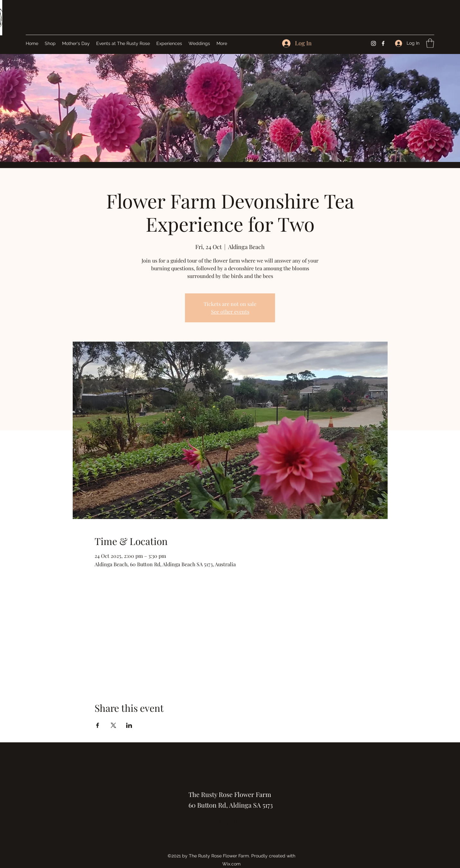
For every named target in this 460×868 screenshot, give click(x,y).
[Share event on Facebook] (98, 725)
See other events (230, 312)
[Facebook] (383, 43)
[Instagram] (373, 43)
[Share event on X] (113, 725)
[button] (430, 43)
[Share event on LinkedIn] (129, 725)
